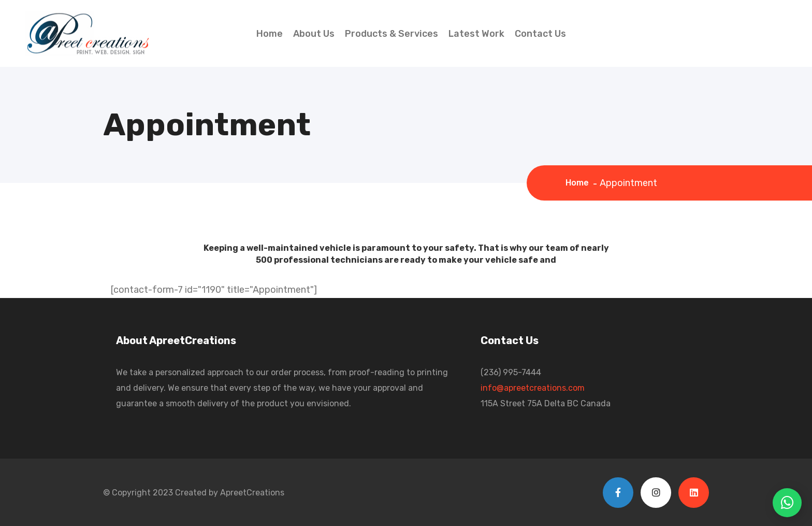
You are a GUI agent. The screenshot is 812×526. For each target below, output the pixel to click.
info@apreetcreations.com (533, 388)
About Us (314, 34)
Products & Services (392, 34)
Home (270, 34)
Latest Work (476, 34)
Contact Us (540, 34)
